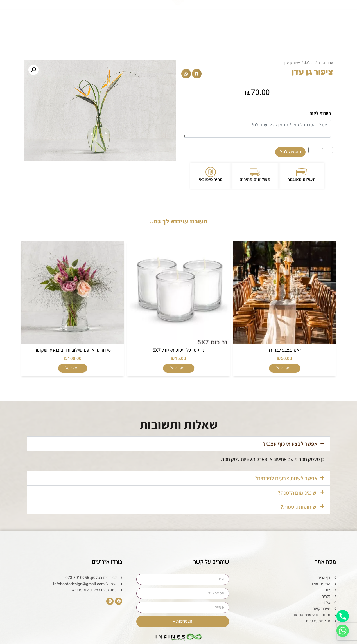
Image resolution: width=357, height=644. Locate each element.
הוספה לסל (290, 152)
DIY (229, 13)
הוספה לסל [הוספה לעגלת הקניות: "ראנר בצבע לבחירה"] (285, 368)
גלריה (125, 13)
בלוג (95, 13)
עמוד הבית (325, 63)
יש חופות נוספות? (299, 507)
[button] (197, 74)
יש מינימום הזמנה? (298, 493)
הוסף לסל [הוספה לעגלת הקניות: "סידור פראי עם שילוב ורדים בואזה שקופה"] (73, 368)
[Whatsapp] (343, 631)
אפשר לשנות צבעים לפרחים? (286, 478)
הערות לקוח (320, 113)
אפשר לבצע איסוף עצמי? (290, 444)
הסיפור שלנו (264, 13)
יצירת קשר (59, 13)
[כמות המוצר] (321, 150)
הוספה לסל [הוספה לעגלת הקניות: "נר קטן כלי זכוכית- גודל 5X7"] (179, 368)
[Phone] (343, 616)
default (309, 63)
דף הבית (302, 13)
